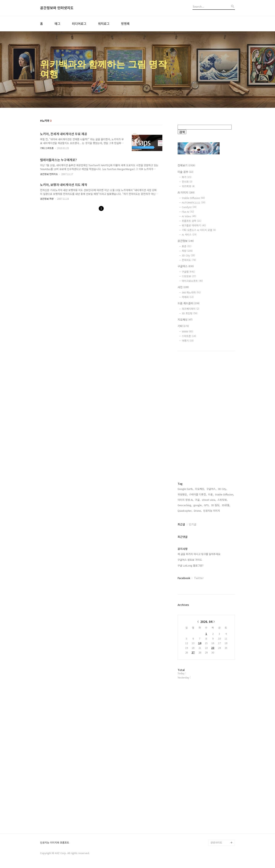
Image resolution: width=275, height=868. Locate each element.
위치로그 (104, 24)
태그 (57, 24)
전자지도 (189, 260)
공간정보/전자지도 (49, 174)
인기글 (193, 524)
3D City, (222, 489)
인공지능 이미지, (212, 511)
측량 (187, 251)
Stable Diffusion (193, 198)
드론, (211, 494)
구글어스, (211, 489)
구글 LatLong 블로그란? (190, 565)
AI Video (189, 216)
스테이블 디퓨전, (198, 494)
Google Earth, (186, 489)
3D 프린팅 (190, 313)
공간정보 (186, 241)
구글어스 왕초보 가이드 (190, 560)
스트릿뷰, (222, 500)
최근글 (181, 524)
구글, (198, 500)
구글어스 (186, 266)
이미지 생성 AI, (186, 500)
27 (193, 652)
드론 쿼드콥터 (189, 303)
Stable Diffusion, (224, 494)
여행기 (188, 341)
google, (198, 505)
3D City (188, 255)
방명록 (125, 24)
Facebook (184, 578)
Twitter (199, 578)
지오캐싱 (185, 319)
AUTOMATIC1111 (194, 202)
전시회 (187, 182)
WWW (187, 331)
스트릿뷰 (189, 276)
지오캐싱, (200, 489)
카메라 (188, 297)
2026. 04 (206, 622)
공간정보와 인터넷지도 (57, 8)
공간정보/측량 (47, 199)
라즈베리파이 (190, 309)
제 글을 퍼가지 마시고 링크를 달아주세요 (199, 554)
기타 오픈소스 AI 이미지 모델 (199, 230)
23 (213, 648)
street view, (209, 500)
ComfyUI (189, 207)
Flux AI (188, 212)
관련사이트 (216, 842)
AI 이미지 (186, 192)
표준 (187, 246)
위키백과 (188, 186)
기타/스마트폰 (47, 148)
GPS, (207, 505)
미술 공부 (185, 172)
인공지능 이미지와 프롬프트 (55, 843)
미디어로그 (79, 24)
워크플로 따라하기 (194, 225)
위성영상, (183, 494)
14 (200, 643)
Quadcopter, (185, 511)
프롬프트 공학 (192, 221)
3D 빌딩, (216, 505)
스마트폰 (189, 336)
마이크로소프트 (192, 281)
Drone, (198, 511)
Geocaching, (185, 505)
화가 (187, 177)
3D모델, (226, 505)
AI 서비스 (189, 235)
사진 (183, 287)
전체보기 (186, 165)
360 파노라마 (191, 292)
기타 (183, 326)
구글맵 (188, 272)
